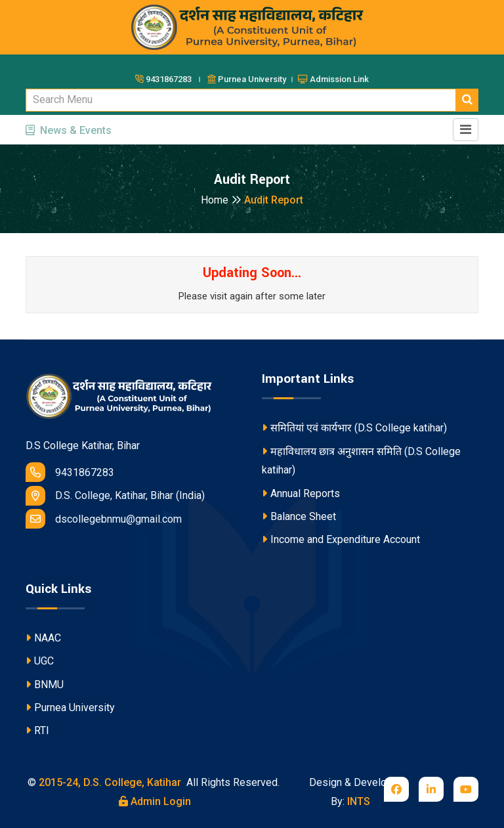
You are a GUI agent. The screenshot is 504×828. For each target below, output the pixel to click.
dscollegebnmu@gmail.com (104, 519)
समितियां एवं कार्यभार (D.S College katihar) (354, 428)
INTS (359, 801)
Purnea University (70, 708)
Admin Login (155, 801)
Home (221, 200)
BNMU (45, 685)
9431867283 (70, 472)
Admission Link (333, 79)
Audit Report (274, 200)
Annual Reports (301, 493)
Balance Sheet (299, 516)
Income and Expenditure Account (341, 539)
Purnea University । (251, 79)
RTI (37, 730)
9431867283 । (170, 79)
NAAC (43, 638)
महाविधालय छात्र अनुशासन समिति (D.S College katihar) (361, 461)
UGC (40, 661)
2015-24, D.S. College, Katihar (109, 782)
